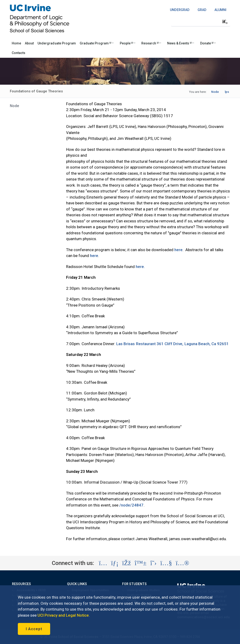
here (178, 250)
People (128, 43)
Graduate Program (97, 43)
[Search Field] (201, 21)
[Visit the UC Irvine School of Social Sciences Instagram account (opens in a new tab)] (103, 563)
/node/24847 (131, 505)
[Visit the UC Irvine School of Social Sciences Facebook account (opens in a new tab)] (126, 563)
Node (215, 92)
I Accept (34, 629)
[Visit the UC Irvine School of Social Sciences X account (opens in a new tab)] (153, 563)
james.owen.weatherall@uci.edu (197, 539)
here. (140, 267)
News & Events (181, 43)
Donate (208, 43)
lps (227, 92)
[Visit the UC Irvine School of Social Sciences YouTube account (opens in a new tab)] (166, 563)
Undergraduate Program (57, 43)
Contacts (19, 53)
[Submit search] (225, 22)
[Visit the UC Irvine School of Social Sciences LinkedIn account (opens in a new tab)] (115, 563)
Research (151, 43)
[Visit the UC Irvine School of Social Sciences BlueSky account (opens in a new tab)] (141, 563)
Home (16, 43)
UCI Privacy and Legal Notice (63, 615)
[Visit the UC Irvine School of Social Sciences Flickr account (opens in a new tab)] (182, 563)
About (29, 43)
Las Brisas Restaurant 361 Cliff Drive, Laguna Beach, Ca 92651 (172, 344)
